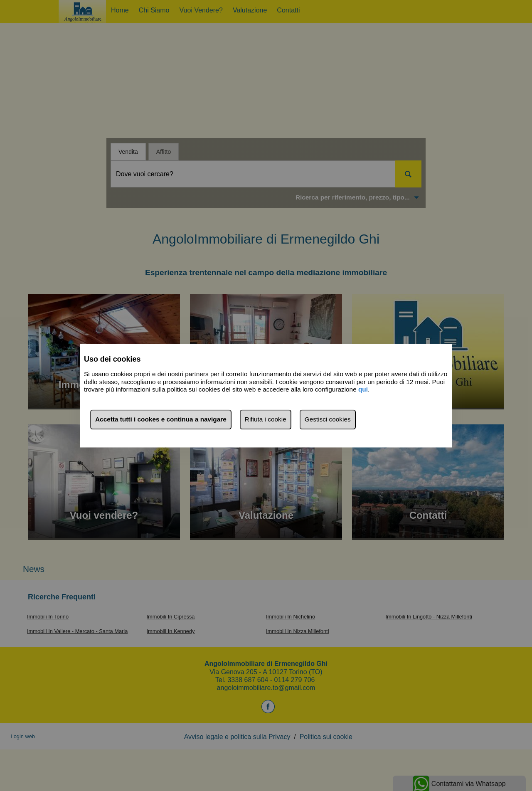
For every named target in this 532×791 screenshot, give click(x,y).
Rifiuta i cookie (266, 419)
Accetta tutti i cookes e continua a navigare (161, 419)
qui (363, 390)
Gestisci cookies (328, 419)
